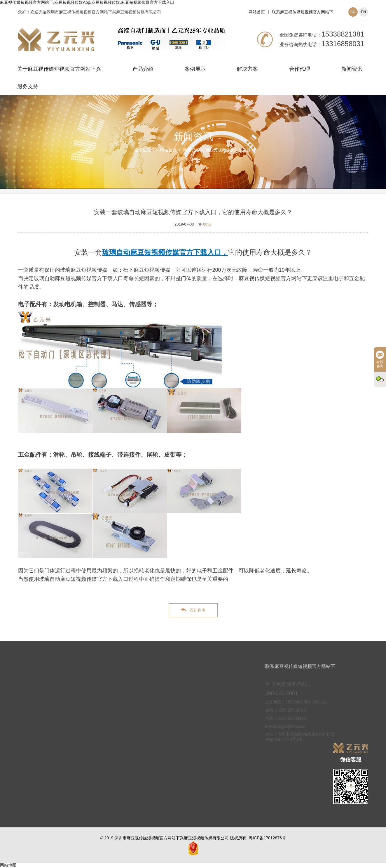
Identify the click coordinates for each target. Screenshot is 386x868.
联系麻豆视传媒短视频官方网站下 (303, 12)
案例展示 (195, 69)
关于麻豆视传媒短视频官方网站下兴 (59, 69)
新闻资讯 (352, 69)
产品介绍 (143, 69)
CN (353, 12)
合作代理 (300, 69)
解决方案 (247, 69)
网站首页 (257, 12)
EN (363, 12)
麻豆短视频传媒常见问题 (228, 150)
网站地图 (8, 865)
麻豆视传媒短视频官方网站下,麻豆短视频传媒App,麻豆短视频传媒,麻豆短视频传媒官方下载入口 (87, 2)
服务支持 (28, 86)
